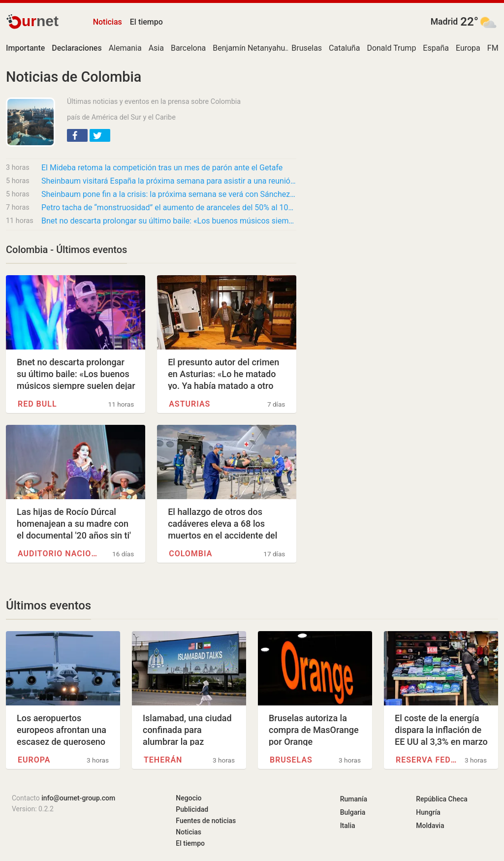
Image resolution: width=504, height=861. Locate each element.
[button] (77, 135)
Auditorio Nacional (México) (58, 554)
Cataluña (344, 48)
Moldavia (430, 826)
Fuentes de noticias (206, 821)
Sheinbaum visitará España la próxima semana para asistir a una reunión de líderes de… (169, 181)
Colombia (190, 554)
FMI (494, 48)
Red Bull (37, 404)
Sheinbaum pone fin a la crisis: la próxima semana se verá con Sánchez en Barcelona (169, 194)
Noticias (108, 22)
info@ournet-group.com (78, 798)
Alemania (125, 48)
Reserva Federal (428, 760)
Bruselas (307, 48)
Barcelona (188, 48)
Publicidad (192, 809)
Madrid (444, 22)
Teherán (163, 760)
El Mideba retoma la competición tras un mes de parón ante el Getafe (162, 168)
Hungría (428, 812)
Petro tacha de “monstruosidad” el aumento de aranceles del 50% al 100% (169, 207)
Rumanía (354, 799)
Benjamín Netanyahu (249, 48)
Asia (156, 48)
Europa (468, 48)
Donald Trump (391, 48)
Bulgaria (353, 812)
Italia (348, 826)
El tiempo (146, 22)
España (436, 48)
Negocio (189, 798)
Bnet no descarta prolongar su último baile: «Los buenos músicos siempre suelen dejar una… (169, 221)
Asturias (189, 404)
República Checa (442, 799)
